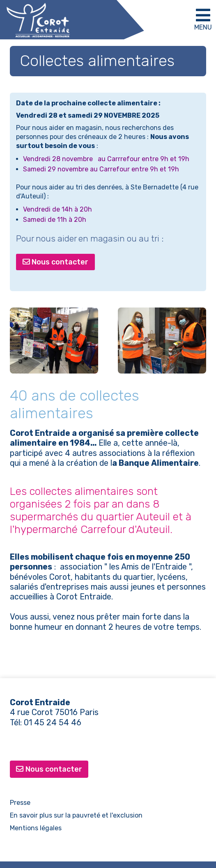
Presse (20, 803)
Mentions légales (36, 828)
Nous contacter (56, 262)
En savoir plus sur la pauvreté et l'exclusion (76, 815)
